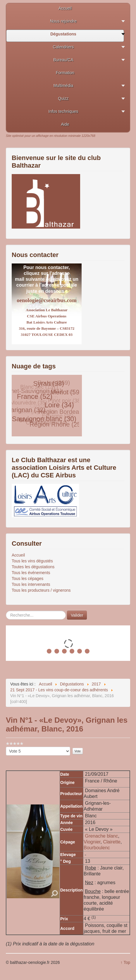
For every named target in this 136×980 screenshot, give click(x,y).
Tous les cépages (27, 579)
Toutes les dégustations (33, 567)
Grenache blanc (101, 836)
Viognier (92, 842)
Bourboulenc (97, 848)
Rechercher (6, 611)
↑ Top (125, 962)
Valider (77, 615)
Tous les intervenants (31, 584)
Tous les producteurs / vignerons (41, 590)
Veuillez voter (6, 747)
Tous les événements (31, 573)
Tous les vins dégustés (32, 561)
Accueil (18, 555)
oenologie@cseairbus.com (47, 300)
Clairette (112, 842)
